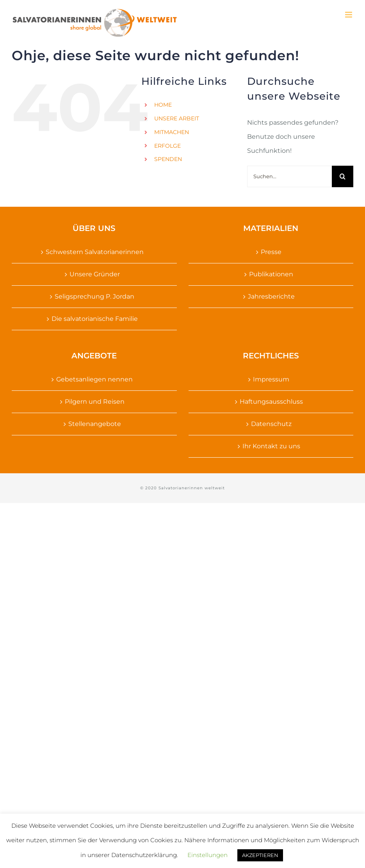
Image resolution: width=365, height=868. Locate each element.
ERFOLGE (167, 146)
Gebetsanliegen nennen (94, 379)
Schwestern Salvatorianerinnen (95, 252)
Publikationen (271, 274)
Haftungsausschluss (271, 402)
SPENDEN (168, 159)
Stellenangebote (95, 424)
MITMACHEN (172, 132)
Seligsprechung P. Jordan (94, 296)
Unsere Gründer (95, 274)
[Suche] (343, 176)
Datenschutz (271, 424)
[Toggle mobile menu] (349, 15)
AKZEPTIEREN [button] (260, 855)
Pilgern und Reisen (95, 402)
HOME (163, 105)
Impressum (271, 379)
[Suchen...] (289, 176)
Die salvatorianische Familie (95, 319)
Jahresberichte (271, 296)
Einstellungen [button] (207, 855)
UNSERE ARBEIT (177, 118)
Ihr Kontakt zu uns (271, 446)
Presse (271, 252)
